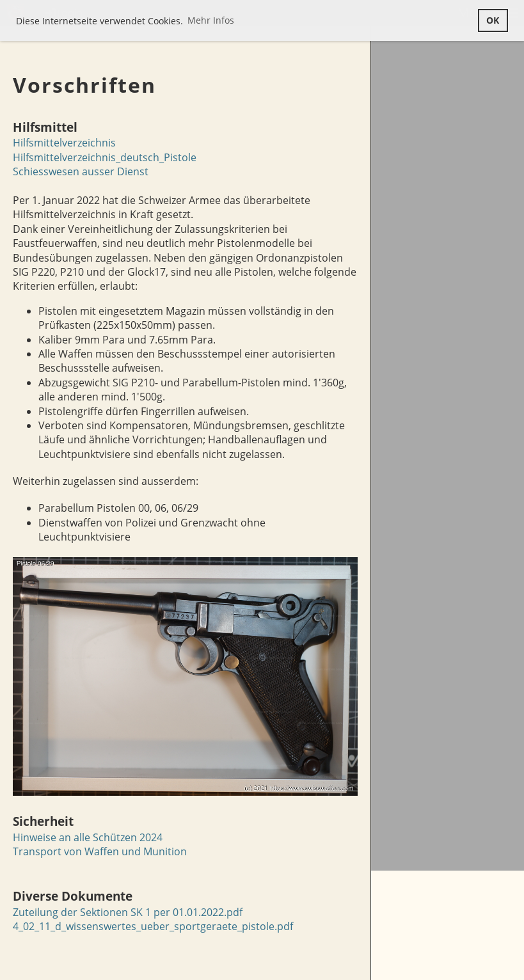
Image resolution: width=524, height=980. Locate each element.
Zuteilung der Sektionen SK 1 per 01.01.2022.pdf (128, 912)
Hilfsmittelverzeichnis (64, 143)
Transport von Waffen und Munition (100, 851)
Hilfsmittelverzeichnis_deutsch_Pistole (105, 157)
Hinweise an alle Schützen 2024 (88, 837)
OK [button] (493, 20)
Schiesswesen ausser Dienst (81, 171)
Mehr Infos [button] (211, 20)
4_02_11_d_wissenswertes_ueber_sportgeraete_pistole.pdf (153, 926)
